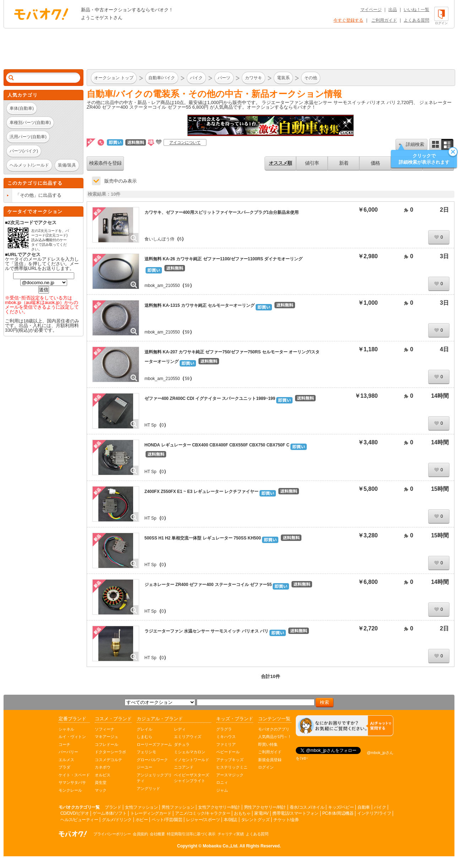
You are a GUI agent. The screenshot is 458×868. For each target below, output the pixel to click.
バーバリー (68, 752)
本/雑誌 (230, 820)
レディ (180, 729)
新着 (344, 163)
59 (187, 286)
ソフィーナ (105, 729)
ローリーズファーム (154, 744)
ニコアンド (184, 767)
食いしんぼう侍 (159, 239)
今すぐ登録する (348, 20)
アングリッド (148, 788)
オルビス (103, 775)
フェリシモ (146, 752)
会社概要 (157, 834)
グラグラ (224, 729)
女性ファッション (141, 807)
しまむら (145, 737)
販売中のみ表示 (121, 181)
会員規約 (140, 834)
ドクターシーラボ (110, 752)
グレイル (145, 729)
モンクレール (70, 790)
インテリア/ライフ (374, 813)
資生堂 (101, 782)
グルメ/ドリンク (117, 820)
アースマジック (230, 775)
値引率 (312, 163)
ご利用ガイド (384, 20)
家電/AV (261, 813)
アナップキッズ (230, 760)
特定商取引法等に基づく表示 (191, 834)
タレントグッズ (255, 820)
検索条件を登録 (105, 163)
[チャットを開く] (345, 726)
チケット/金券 (286, 820)
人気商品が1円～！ (275, 737)
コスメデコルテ (108, 760)
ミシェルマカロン (190, 752)
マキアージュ (107, 737)
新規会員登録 (270, 760)
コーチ (64, 744)
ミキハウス (226, 737)
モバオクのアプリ (274, 729)
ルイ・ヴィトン (72, 737)
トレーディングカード (151, 813)
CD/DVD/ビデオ (75, 813)
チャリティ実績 (231, 834)
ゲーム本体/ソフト (110, 813)
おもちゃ (242, 813)
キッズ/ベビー (341, 807)
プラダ (64, 767)
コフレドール (107, 744)
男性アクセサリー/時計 (265, 807)
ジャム (222, 790)
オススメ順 (280, 163)
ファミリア (226, 744)
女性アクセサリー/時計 (219, 807)
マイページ (371, 10)
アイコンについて (185, 142)
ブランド (113, 807)
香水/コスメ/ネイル (307, 807)
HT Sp (151, 425)
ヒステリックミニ (232, 767)
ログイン (266, 767)
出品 (393, 10)
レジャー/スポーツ (203, 820)
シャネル (66, 729)
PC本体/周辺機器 (338, 813)
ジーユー (145, 767)
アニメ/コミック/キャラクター (203, 813)
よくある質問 (416, 20)
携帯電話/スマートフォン (295, 813)
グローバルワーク (152, 760)
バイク (380, 807)
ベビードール (228, 752)
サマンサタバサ (72, 782)
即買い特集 (268, 744)
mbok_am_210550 (162, 286)
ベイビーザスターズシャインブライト (192, 778)
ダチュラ (182, 744)
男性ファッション (178, 807)
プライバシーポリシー (112, 834)
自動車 (364, 807)
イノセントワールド (192, 760)
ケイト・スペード (74, 775)
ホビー (142, 820)
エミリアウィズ (188, 737)
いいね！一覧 (416, 10)
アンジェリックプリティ (154, 778)
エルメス (66, 760)
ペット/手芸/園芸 (167, 820)
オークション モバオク (41, 14)
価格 (375, 163)
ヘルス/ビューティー (79, 820)
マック (101, 790)
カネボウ (103, 767)
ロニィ (222, 782)
